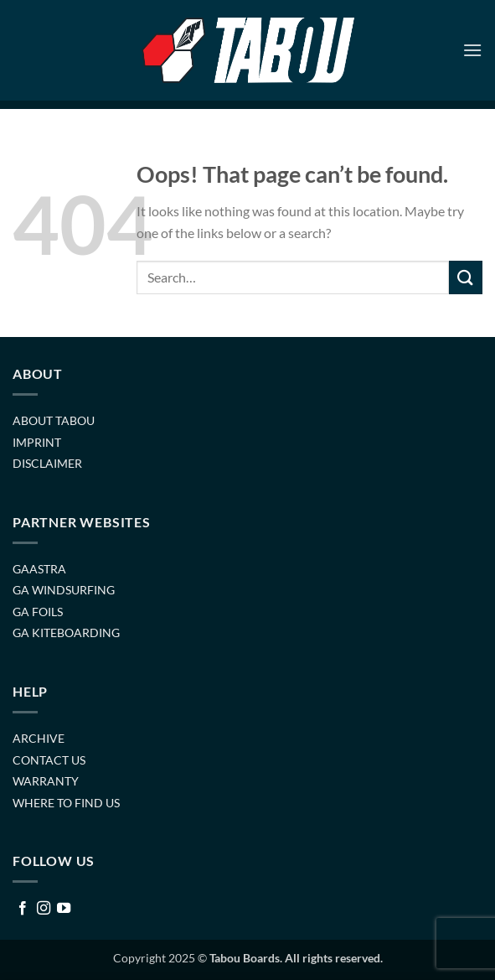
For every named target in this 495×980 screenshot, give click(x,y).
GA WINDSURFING (64, 590)
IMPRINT (37, 442)
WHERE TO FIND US (66, 803)
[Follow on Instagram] (44, 909)
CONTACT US (49, 760)
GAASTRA (39, 569)
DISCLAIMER (47, 463)
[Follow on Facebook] (23, 909)
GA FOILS (38, 612)
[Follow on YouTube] (64, 909)
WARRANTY (46, 781)
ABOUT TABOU (54, 420)
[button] (472, 50)
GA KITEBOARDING (66, 633)
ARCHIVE (39, 738)
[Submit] (466, 277)
